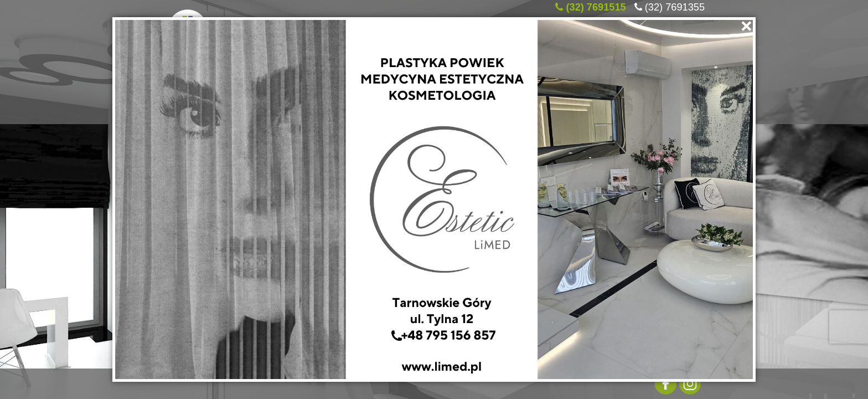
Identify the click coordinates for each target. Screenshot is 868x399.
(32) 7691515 (596, 6)
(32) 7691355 (675, 6)
